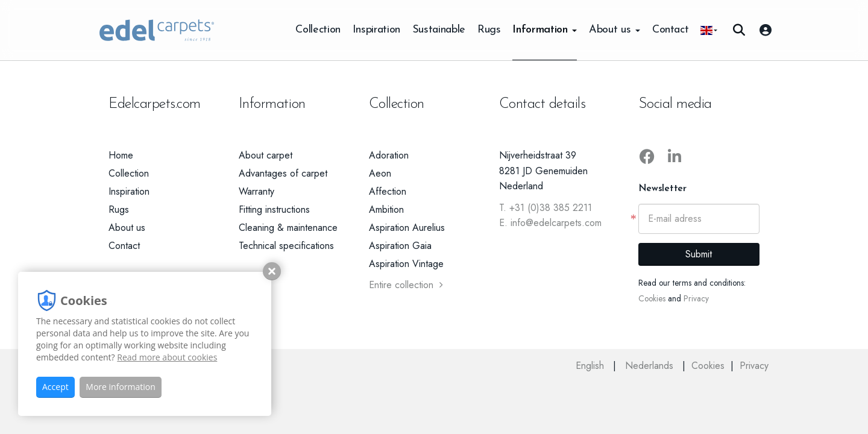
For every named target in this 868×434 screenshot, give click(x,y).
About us (615, 30)
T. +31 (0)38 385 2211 (546, 208)
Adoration (389, 155)
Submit (699, 254)
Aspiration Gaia (400, 246)
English (591, 366)
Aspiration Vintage (406, 264)
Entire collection (406, 285)
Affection (388, 191)
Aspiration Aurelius (407, 228)
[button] (709, 30)
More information (120, 387)
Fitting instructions (274, 209)
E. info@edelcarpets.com (550, 223)
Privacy (696, 298)
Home (121, 155)
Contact (670, 30)
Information (545, 30)
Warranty (256, 191)
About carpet (266, 155)
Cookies (652, 298)
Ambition (386, 209)
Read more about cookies (167, 357)
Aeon (380, 173)
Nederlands (651, 366)
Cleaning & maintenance (288, 228)
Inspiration (376, 30)
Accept (55, 387)
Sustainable (439, 30)
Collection (318, 30)
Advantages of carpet (283, 173)
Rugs (489, 30)
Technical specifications (286, 246)
